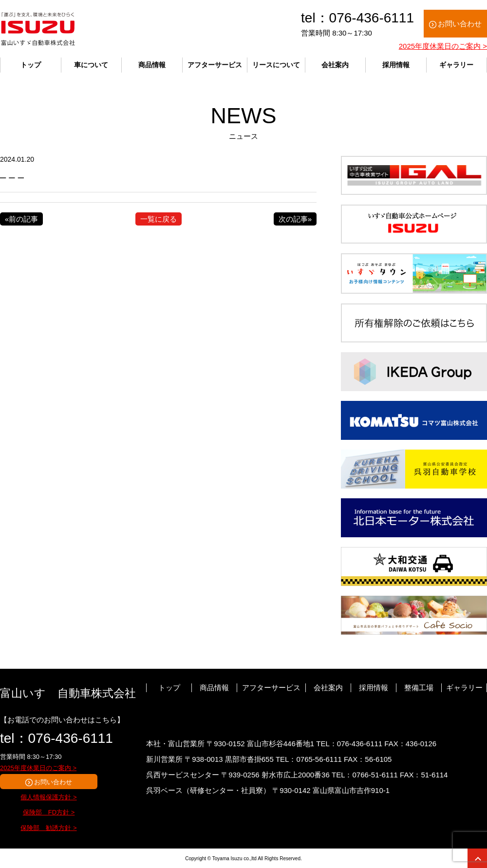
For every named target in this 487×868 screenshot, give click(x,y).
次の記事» (295, 219)
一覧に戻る (159, 219)
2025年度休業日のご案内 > (443, 46)
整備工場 (419, 688)
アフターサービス (215, 65)
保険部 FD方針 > (49, 812)
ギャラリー (456, 65)
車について (91, 65)
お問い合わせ (460, 24)
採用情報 (396, 65)
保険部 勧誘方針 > (48, 828)
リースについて (276, 65)
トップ (31, 65)
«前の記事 (21, 219)
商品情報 (152, 65)
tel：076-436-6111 (56, 738)
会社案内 (335, 65)
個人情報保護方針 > (48, 797)
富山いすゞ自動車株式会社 (68, 693)
